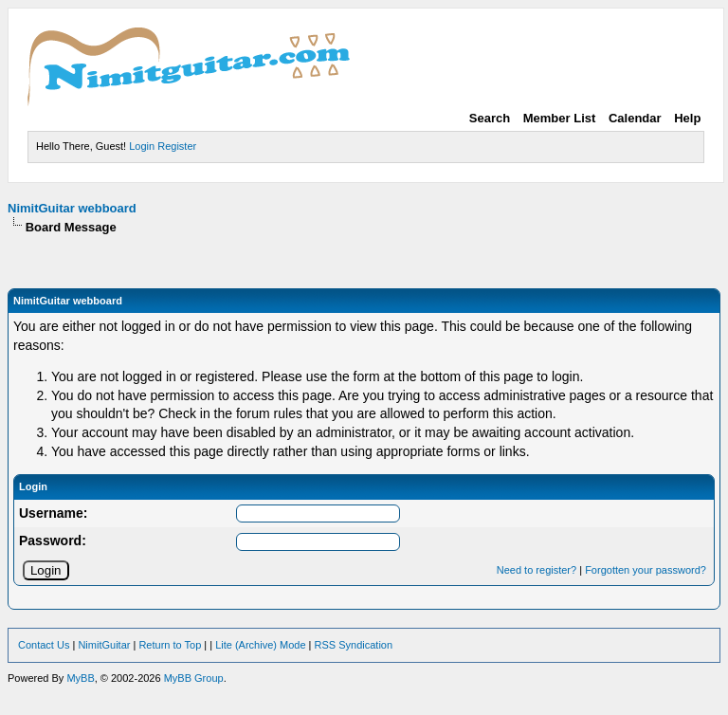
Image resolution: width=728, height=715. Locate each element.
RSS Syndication (354, 645)
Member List (560, 118)
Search (490, 118)
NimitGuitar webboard (72, 208)
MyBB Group (194, 678)
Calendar (635, 118)
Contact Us (44, 645)
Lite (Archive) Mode (260, 645)
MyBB (80, 678)
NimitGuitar (104, 645)
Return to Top (170, 645)
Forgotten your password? (646, 570)
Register (177, 146)
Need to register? (537, 570)
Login (142, 146)
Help (687, 118)
